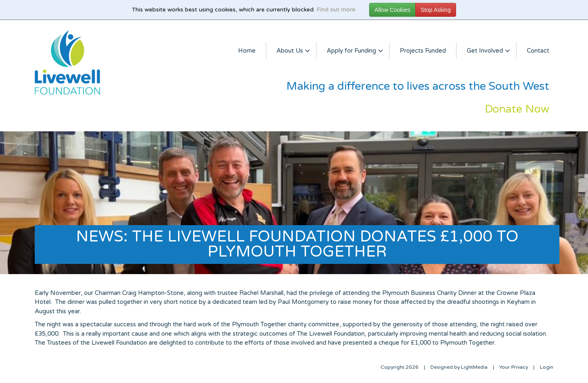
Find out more (336, 10)
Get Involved (486, 51)
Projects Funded (423, 51)
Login (547, 367)
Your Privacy (514, 367)
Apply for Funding (353, 51)
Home (247, 51)
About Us (291, 51)
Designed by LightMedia (459, 367)
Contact (538, 51)
